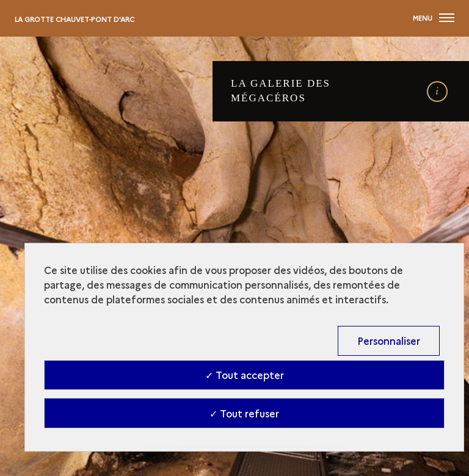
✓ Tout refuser (244, 413)
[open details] (437, 92)
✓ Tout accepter (245, 375)
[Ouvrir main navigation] (434, 18)
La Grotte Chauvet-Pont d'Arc (75, 19)
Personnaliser (389, 341)
